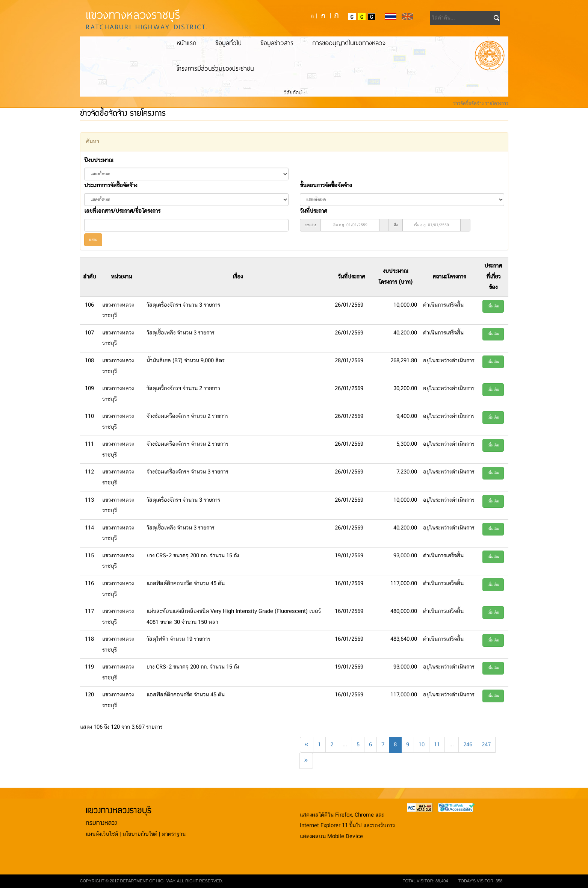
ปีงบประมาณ (99, 160)
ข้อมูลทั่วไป (228, 43)
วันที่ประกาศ (314, 211)
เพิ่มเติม (493, 306)
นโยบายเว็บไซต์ (140, 834)
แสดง (93, 240)
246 (468, 745)
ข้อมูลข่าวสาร (277, 43)
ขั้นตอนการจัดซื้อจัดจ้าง (326, 186)
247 (486, 745)
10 (422, 745)
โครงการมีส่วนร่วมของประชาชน (215, 68)
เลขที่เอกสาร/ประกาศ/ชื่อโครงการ (122, 211)
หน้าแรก (187, 43)
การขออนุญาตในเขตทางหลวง (349, 43)
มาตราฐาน (174, 834)
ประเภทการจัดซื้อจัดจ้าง (111, 186)
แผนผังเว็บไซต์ (102, 834)
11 (437, 745)
